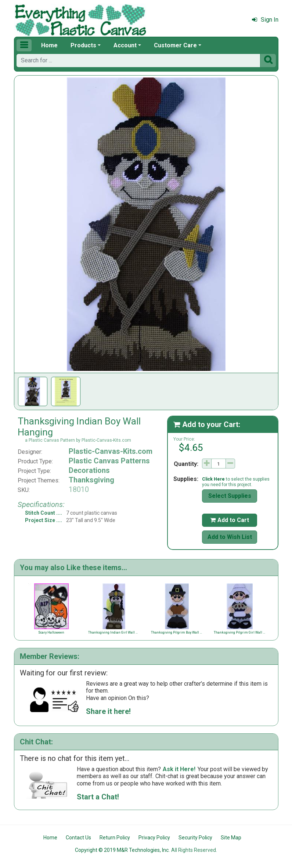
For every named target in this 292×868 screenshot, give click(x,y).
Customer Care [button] (175, 45)
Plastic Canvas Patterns (109, 461)
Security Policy (195, 838)
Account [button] (125, 45)
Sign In (265, 20)
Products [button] (83, 45)
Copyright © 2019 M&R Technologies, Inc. (122, 850)
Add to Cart (230, 520)
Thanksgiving (91, 480)
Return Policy (115, 838)
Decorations (89, 470)
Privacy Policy (154, 838)
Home (49, 45)
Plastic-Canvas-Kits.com (111, 451)
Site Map (231, 838)
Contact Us (78, 838)
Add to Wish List (230, 537)
